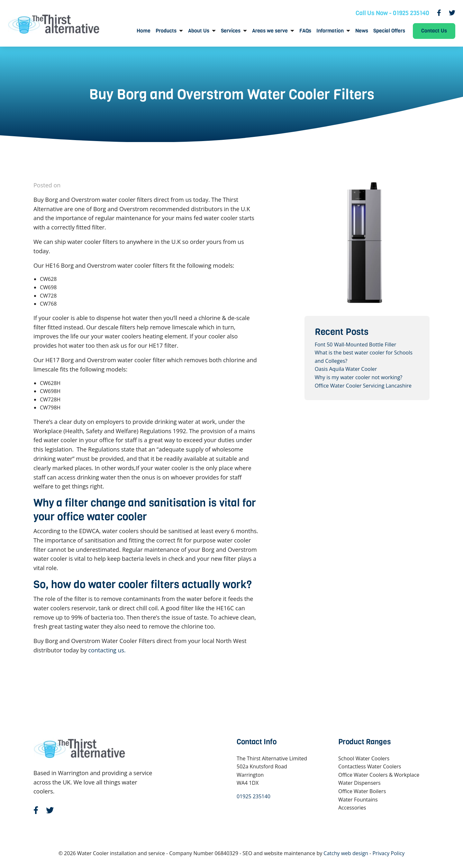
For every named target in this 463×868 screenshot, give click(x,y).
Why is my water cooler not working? (359, 377)
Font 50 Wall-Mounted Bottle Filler (356, 345)
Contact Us (434, 31)
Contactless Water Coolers (370, 766)
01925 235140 (254, 796)
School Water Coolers (364, 758)
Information (330, 31)
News (362, 31)
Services (231, 31)
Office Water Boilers (362, 791)
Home (144, 31)
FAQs (305, 31)
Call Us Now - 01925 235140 (392, 13)
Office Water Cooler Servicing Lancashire (363, 386)
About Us (199, 31)
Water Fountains (358, 800)
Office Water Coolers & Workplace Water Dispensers (379, 779)
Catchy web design (346, 853)
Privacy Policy (388, 853)
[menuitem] (144, 31)
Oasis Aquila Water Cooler (346, 369)
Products (166, 31)
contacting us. (107, 650)
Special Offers (389, 31)
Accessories (352, 808)
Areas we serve (270, 31)
